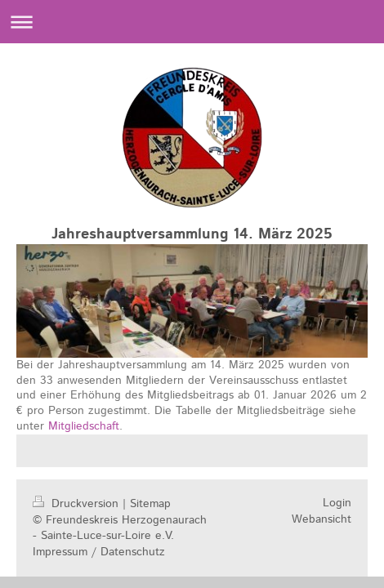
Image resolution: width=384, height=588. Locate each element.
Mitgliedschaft (84, 426)
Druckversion (78, 504)
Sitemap (150, 504)
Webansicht (321, 519)
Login (337, 503)
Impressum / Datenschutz (99, 552)
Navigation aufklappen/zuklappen (192, 22)
